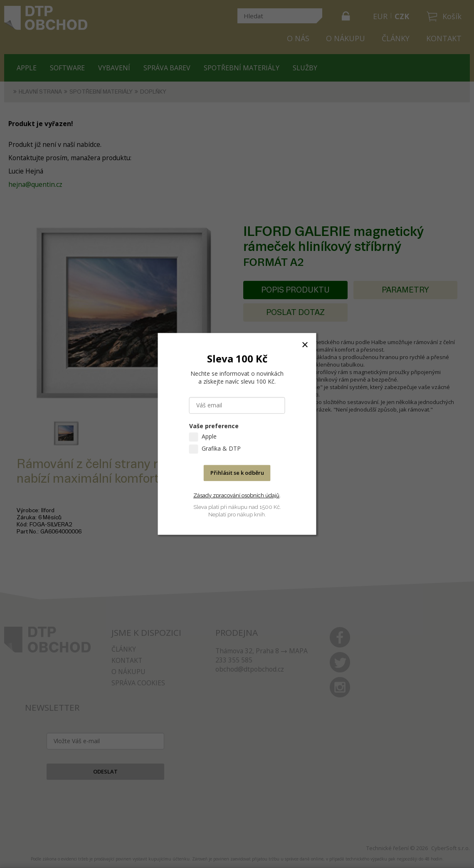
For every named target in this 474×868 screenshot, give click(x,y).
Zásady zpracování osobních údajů (236, 495)
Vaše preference (214, 426)
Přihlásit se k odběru (237, 473)
